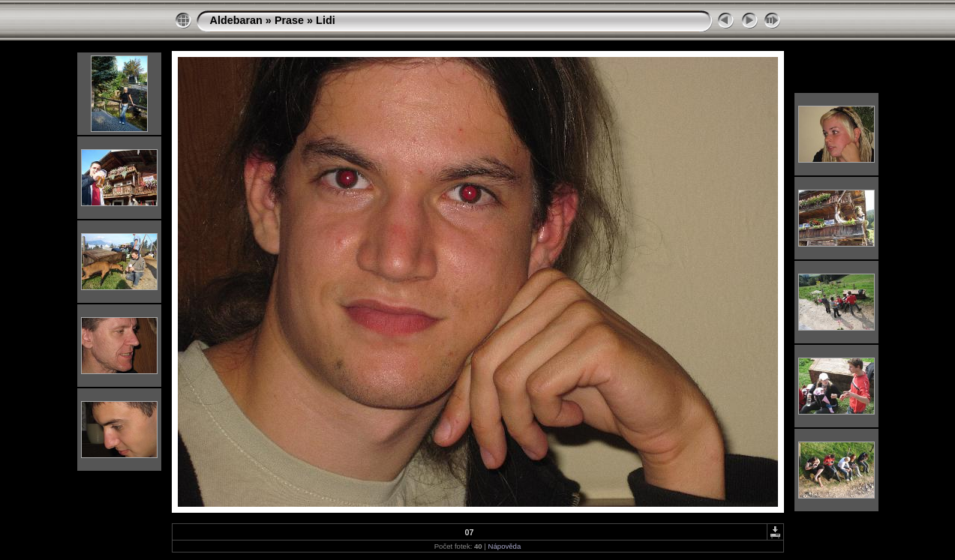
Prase (289, 20)
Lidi (326, 20)
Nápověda (505, 546)
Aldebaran (236, 20)
